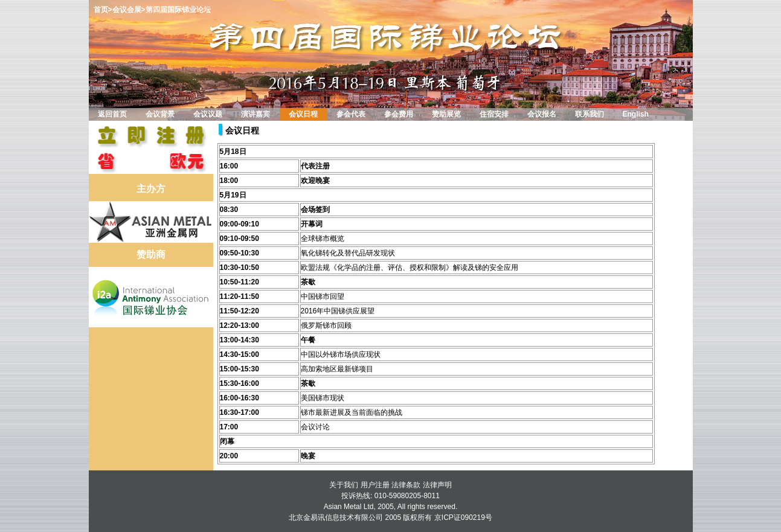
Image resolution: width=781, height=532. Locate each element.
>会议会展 (125, 10)
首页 (101, 10)
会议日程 (242, 130)
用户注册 (375, 485)
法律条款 (406, 485)
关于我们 (344, 485)
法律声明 (437, 485)
